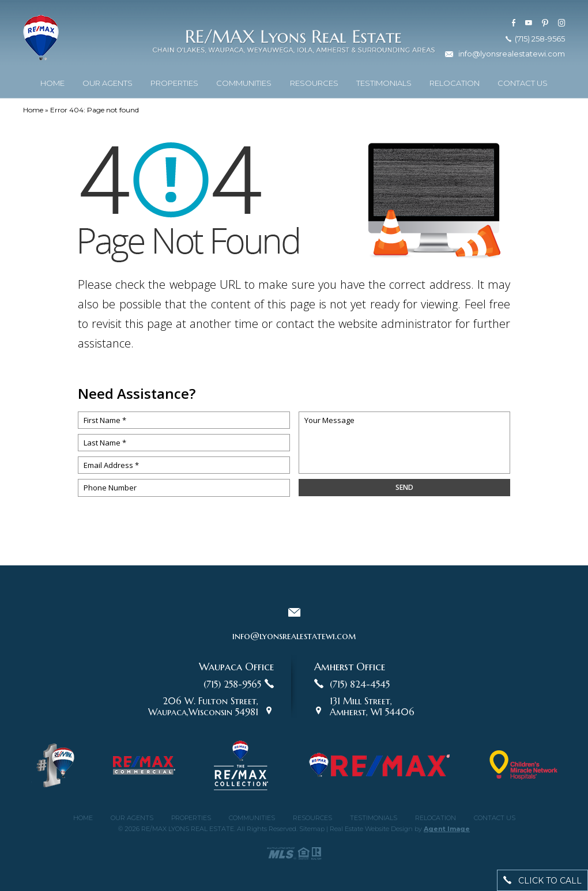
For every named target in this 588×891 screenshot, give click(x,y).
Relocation (455, 81)
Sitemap (312, 829)
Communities (244, 81)
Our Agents (108, 81)
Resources (314, 81)
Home (52, 81)
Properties (174, 81)
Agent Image (447, 829)
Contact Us (523, 81)
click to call (542, 881)
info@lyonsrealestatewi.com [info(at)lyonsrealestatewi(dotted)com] (512, 51)
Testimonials (384, 81)
